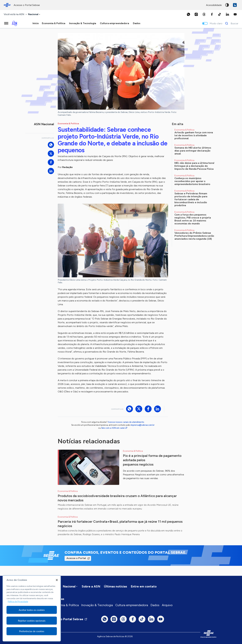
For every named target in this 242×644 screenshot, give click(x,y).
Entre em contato (144, 586)
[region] (32, 608)
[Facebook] (212, 14)
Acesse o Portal (76, 558)
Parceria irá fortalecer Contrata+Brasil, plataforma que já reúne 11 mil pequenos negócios (120, 524)
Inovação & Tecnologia (97, 605)
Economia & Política (65, 605)
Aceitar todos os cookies (32, 610)
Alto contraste (227, 5)
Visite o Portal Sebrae (69, 619)
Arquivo (167, 605)
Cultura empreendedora (132, 605)
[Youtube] (235, 14)
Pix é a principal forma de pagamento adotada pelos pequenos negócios (152, 460)
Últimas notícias (115, 586)
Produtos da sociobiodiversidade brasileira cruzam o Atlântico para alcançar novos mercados (117, 498)
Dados (155, 605)
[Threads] (204, 14)
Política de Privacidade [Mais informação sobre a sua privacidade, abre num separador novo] (18, 602)
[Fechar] (57, 580)
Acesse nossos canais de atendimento (126, 422)
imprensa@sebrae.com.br (143, 425)
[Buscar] (231, 23)
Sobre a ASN (91, 586)
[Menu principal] (6, 23)
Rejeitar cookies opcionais (32, 621)
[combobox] (34, 14)
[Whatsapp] (188, 14)
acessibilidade (214, 5)
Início (36, 23)
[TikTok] (220, 14)
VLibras (235, 5)
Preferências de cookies (32, 631)
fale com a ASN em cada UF (114, 428)
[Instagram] (196, 14)
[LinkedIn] (227, 14)
